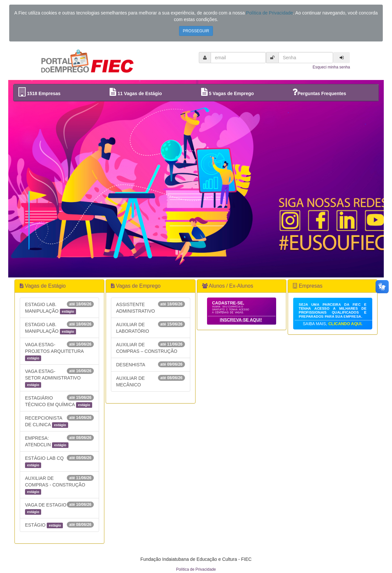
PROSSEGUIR (196, 31)
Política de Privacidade (270, 13)
